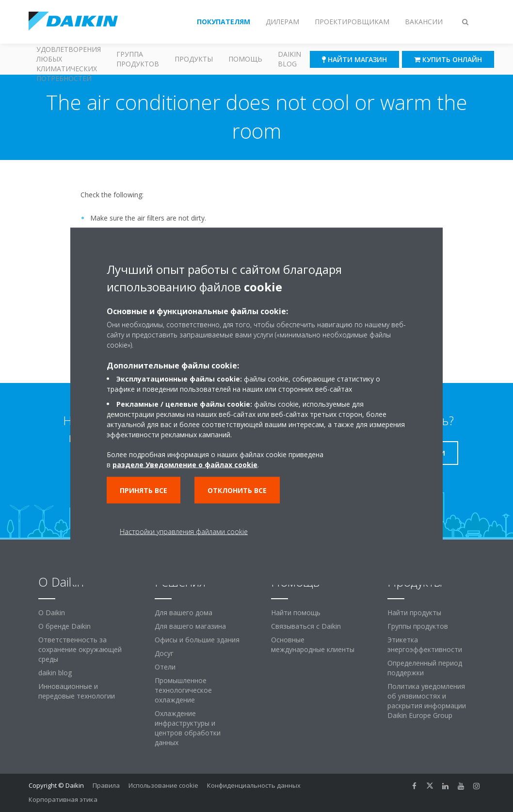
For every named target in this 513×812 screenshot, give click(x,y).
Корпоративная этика (63, 799)
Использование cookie (163, 785)
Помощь (245, 59)
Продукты (194, 59)
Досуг (164, 653)
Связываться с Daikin (306, 626)
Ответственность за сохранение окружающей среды (80, 649)
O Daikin (52, 613)
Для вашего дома (184, 613)
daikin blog (55, 673)
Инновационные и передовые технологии (77, 691)
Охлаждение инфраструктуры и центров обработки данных (188, 728)
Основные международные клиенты (313, 645)
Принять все (144, 490)
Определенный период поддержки (425, 668)
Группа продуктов (138, 59)
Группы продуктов (418, 626)
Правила (106, 785)
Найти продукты (414, 613)
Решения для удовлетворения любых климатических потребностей (69, 59)
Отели (165, 667)
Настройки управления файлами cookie (184, 531)
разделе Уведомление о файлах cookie (185, 464)
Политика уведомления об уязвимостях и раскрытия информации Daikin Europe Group (427, 701)
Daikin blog (289, 59)
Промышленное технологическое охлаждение (183, 690)
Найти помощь (296, 613)
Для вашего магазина (190, 626)
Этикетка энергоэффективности (425, 645)
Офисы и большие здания (197, 640)
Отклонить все (237, 490)
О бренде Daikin (64, 626)
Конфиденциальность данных (254, 785)
